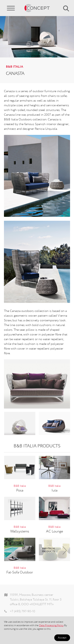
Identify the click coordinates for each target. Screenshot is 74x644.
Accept (62, 638)
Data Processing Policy (51, 625)
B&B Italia (15, 67)
